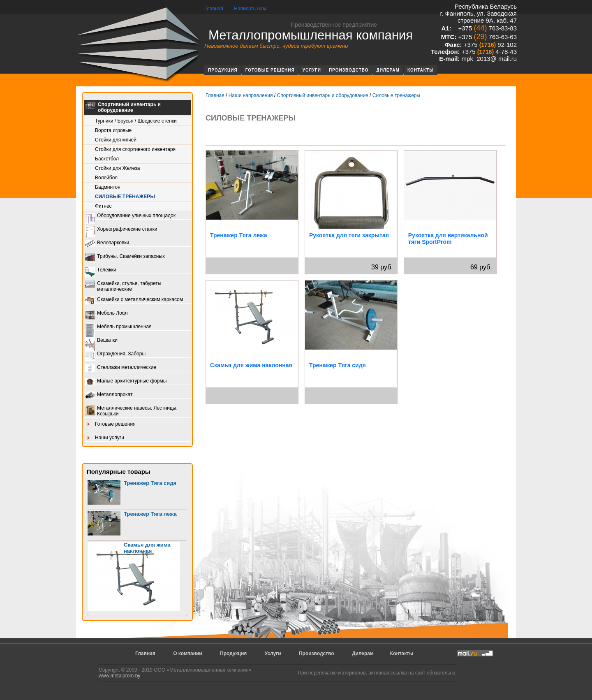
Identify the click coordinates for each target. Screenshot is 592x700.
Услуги (312, 70)
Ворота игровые (113, 130)
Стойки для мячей (116, 140)
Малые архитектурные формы (126, 381)
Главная (214, 9)
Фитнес (103, 206)
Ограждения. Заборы (115, 354)
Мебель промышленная (118, 327)
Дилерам (388, 70)
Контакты (421, 70)
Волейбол (106, 178)
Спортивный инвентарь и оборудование (123, 107)
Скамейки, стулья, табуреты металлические (123, 286)
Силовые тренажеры (125, 197)
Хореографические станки (121, 230)
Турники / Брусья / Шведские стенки (136, 121)
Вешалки (101, 341)
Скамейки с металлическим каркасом (134, 300)
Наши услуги (104, 438)
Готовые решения (270, 70)
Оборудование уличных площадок (130, 216)
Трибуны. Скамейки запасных (125, 257)
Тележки (100, 270)
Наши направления (251, 95)
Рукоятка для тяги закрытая (349, 235)
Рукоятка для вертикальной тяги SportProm (448, 239)
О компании (188, 654)
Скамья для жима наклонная (147, 548)
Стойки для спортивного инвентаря (135, 149)
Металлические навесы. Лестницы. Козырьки (131, 411)
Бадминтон (108, 187)
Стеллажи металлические (120, 368)
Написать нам (250, 9)
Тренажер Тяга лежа (150, 514)
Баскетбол (107, 159)
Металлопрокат (109, 395)
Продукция (223, 70)
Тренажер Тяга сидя (150, 483)
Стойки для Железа (117, 168)
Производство (349, 70)
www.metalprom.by (119, 676)
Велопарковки (107, 243)
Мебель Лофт (106, 314)
